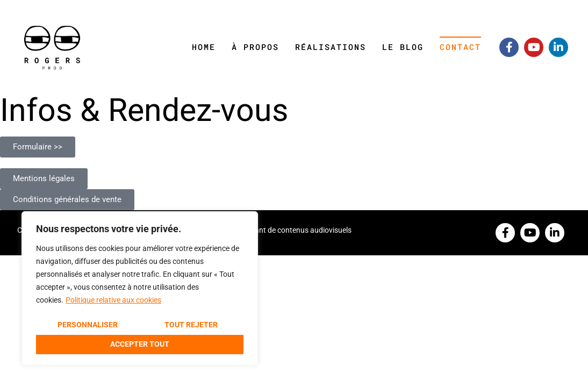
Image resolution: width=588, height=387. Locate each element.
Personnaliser (88, 325)
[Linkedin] (558, 47)
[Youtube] (534, 47)
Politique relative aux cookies (113, 300)
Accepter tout (140, 344)
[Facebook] (509, 47)
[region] (140, 288)
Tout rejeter (191, 325)
